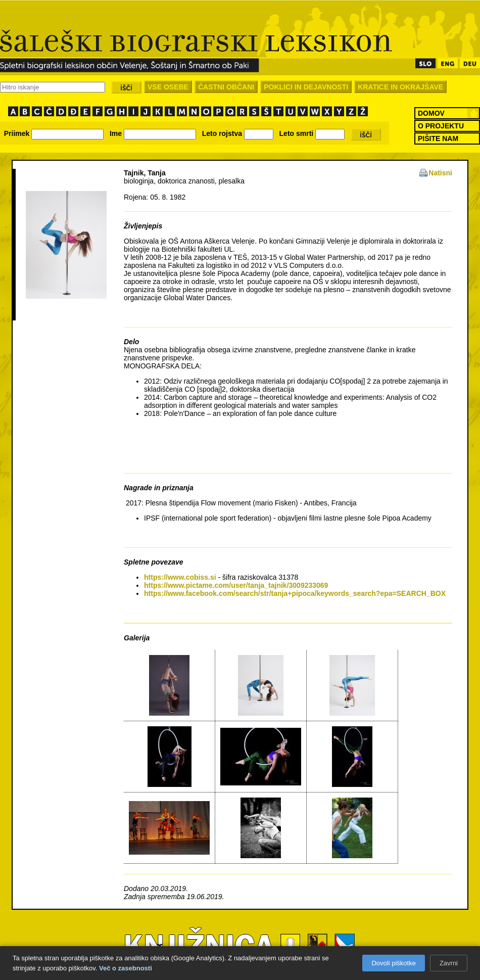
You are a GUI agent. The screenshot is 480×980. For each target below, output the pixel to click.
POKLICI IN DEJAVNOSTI (306, 87)
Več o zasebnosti (126, 968)
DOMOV (431, 113)
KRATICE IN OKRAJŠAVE (400, 87)
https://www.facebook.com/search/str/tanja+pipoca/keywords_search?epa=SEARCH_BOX (295, 593)
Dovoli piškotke (393, 963)
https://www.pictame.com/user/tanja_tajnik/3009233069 (236, 585)
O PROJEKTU (441, 126)
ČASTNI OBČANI (226, 87)
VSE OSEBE (168, 87)
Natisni (440, 173)
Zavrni (449, 963)
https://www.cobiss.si (180, 577)
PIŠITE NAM (438, 138)
